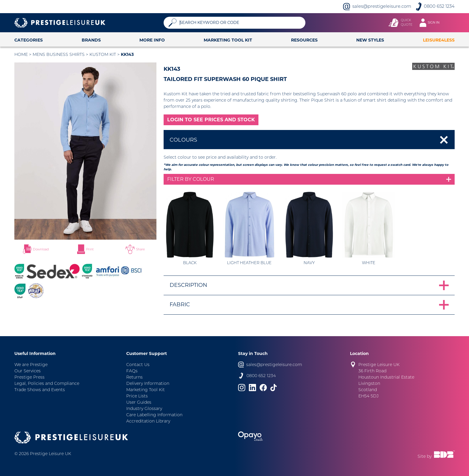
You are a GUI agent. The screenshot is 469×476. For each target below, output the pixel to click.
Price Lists (137, 396)
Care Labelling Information (154, 415)
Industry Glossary (144, 408)
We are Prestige (31, 365)
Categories (29, 40)
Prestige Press (29, 377)
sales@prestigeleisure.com (382, 6)
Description (188, 285)
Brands (91, 40)
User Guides (139, 402)
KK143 (127, 54)
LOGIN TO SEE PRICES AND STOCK (211, 120)
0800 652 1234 (439, 6)
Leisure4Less (439, 40)
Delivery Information (148, 383)
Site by (436, 455)
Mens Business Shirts (59, 54)
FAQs (132, 371)
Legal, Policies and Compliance (47, 383)
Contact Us (138, 365)
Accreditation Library (148, 421)
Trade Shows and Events (40, 390)
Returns (134, 377)
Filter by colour (191, 179)
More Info (152, 40)
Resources (304, 40)
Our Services (28, 371)
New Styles (370, 40)
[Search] (240, 23)
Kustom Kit (103, 54)
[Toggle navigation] (432, 23)
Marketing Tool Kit (228, 40)
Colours (183, 140)
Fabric (180, 304)
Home (21, 54)
